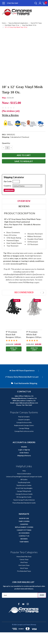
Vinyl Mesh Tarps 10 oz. (12, 25)
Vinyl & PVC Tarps (36, 23)
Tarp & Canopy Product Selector (24, 500)
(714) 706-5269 (12, 3)
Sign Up (27, 450)
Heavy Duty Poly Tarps (24, 557)
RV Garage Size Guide (24, 497)
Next (43, 293)
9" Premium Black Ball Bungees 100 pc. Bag (14, 336)
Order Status (24, 453)
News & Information (24, 474)
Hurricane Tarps (24, 565)
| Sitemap (33, 625)
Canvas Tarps (24, 559)
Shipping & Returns (24, 456)
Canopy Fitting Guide (24, 491)
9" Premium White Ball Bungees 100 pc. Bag (34, 336)
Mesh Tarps (24, 568)
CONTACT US (24, 536)
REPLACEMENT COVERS (24, 527)
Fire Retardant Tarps (24, 571)
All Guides (24, 479)
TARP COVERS (24, 521)
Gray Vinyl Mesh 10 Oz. (29, 25)
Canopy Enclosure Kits (24, 422)
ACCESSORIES (24, 533)
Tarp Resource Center (24, 485)
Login (20, 450)
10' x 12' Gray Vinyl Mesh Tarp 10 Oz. (16, 27)
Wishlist (24, 447)
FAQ (24, 471)
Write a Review (10, 115)
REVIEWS (24, 539)
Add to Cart (14, 349)
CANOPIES (24, 524)
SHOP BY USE (24, 518)
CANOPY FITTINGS (24, 530)
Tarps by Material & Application (18, 23)
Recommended (24, 292)
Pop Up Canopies (24, 417)
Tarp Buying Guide (24, 482)
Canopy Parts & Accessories (24, 431)
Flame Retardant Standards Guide (24, 503)
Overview (24, 201)
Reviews (24, 206)
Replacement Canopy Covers (24, 425)
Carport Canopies (24, 420)
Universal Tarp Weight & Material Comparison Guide (24, 477)
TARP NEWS (24, 542)
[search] (35, 3)
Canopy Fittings (24, 428)
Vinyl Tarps (24, 562)
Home (4, 23)
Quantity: (6, 143)
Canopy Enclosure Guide (24, 494)
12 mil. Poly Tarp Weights (24, 488)
